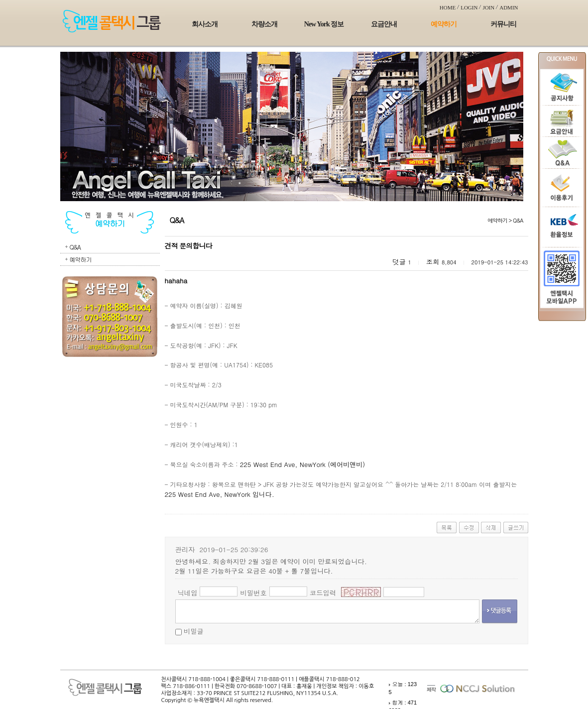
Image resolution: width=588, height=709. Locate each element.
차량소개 (264, 24)
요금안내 (384, 24)
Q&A (75, 247)
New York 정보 (324, 24)
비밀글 (194, 631)
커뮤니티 (503, 24)
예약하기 (444, 24)
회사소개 (205, 24)
